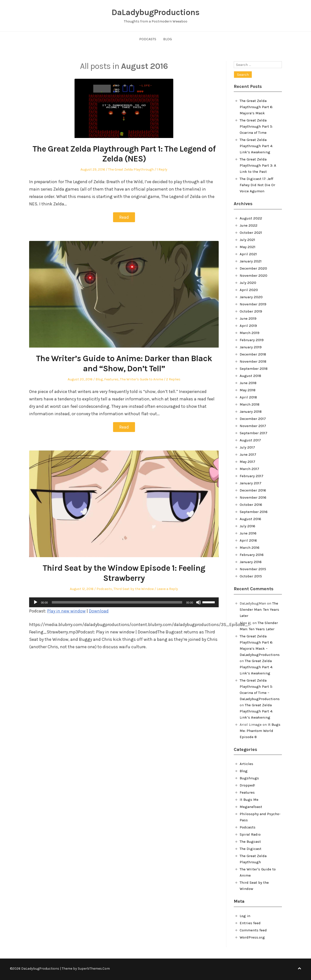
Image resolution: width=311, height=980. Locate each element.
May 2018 (248, 390)
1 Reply (162, 169)
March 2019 (250, 333)
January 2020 (251, 297)
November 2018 (253, 361)
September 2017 (253, 433)
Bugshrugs (249, 778)
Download (99, 610)
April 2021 (248, 254)
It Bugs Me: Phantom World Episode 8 (260, 731)
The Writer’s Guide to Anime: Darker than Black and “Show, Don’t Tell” (124, 363)
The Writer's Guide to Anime (142, 379)
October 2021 (251, 233)
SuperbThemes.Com (94, 969)
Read (124, 217)
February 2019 (252, 340)
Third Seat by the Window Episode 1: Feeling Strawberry (124, 573)
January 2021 (251, 261)
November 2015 (253, 569)
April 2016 (248, 540)
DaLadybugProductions (155, 12)
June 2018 (248, 383)
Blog (167, 39)
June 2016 (248, 533)
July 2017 (247, 447)
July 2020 (248, 283)
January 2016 (251, 562)
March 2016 (250, 548)
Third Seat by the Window (134, 588)
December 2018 (253, 354)
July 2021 (247, 240)
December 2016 (253, 490)
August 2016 (250, 519)
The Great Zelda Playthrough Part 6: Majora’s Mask (256, 107)
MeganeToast (251, 807)
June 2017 (248, 454)
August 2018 (250, 376)
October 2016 (251, 505)
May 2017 (247, 462)
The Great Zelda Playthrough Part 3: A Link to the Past (258, 165)
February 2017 (252, 476)
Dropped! (247, 785)
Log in (245, 916)
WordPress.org (252, 937)
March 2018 (250, 404)
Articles (246, 764)
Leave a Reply (167, 588)
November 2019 (253, 304)
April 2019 (248, 326)
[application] (124, 602)
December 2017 (253, 419)
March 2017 (249, 469)
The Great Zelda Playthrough (131, 169)
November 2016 (253, 497)
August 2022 (251, 218)
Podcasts (148, 39)
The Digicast (251, 849)
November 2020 (253, 275)
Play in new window (66, 610)
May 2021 (248, 247)
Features (111, 379)
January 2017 (251, 483)
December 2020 (253, 268)
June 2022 (249, 225)
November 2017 (253, 426)
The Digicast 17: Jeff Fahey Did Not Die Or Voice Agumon (257, 185)
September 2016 (254, 512)
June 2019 (248, 318)
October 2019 (251, 311)
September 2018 (254, 369)
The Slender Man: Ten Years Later (259, 609)
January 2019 (251, 347)
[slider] (117, 602)
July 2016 (247, 526)
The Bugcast (250, 842)
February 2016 (252, 555)
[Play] (36, 602)
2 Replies (173, 379)
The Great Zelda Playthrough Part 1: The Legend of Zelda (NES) (124, 154)
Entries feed (250, 923)
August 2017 (250, 440)
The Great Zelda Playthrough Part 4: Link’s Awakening (256, 146)
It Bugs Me (249, 800)
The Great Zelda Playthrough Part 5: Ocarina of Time (256, 126)
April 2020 (249, 290)
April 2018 (248, 397)
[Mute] (198, 602)
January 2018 (251, 412)
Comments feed (253, 930)
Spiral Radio (250, 834)
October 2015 (251, 576)
